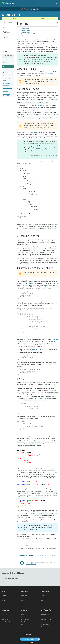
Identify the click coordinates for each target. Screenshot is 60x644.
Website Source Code (46, 619)
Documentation (25, 598)
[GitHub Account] (42, 610)
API (42, 598)
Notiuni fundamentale (7, 32)
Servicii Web (6, 76)
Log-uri (5, 70)
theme (33, 72)
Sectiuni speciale (7, 56)
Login (9, 581)
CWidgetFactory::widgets (48, 341)
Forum (23, 614)
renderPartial (33, 133)
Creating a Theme (26, 30)
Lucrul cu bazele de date (7, 42)
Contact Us (4, 603)
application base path (31, 94)
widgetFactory (20, 310)
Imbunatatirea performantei (6, 95)
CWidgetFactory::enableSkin (42, 398)
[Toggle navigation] (57, 3)
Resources (43, 603)
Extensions (24, 601)
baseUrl (52, 59)
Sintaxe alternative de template (8, 84)
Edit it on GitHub (30, 564)
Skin (22, 36)
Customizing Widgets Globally (29, 34)
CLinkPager (48, 289)
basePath (42, 59)
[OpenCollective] (30, 639)
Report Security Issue (7, 622)
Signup (4, 581)
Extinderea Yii (6, 51)
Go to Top (42, 556)
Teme (4, 67)
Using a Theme (25, 29)
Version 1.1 (44, 19)
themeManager (39, 61)
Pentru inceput (7, 27)
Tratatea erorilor (7, 73)
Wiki (42, 601)
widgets (47, 384)
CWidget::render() (34, 241)
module (40, 105)
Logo (23, 603)
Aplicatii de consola (8, 88)
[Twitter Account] (44, 610)
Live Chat (24, 617)
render (26, 133)
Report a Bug (5, 619)
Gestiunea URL (7, 59)
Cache (4, 47)
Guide (42, 596)
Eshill (46, 627)
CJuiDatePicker (23, 341)
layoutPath (44, 138)
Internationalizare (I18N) (7, 80)
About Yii (4, 596)
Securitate (5, 91)
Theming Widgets (26, 32)
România (16, 19)
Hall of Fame (24, 622)
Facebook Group (25, 619)
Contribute (4, 614)
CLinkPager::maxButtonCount (26, 283)
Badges (23, 624)
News (3, 598)
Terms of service (45, 614)
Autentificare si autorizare (7, 63)
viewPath (36, 138)
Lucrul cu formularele (6, 37)
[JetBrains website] (30, 642)
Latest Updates (5, 617)
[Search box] (8, 22)
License (4, 601)
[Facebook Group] (47, 610)
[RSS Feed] (49, 610)
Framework (24, 596)
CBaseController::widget (50, 285)
